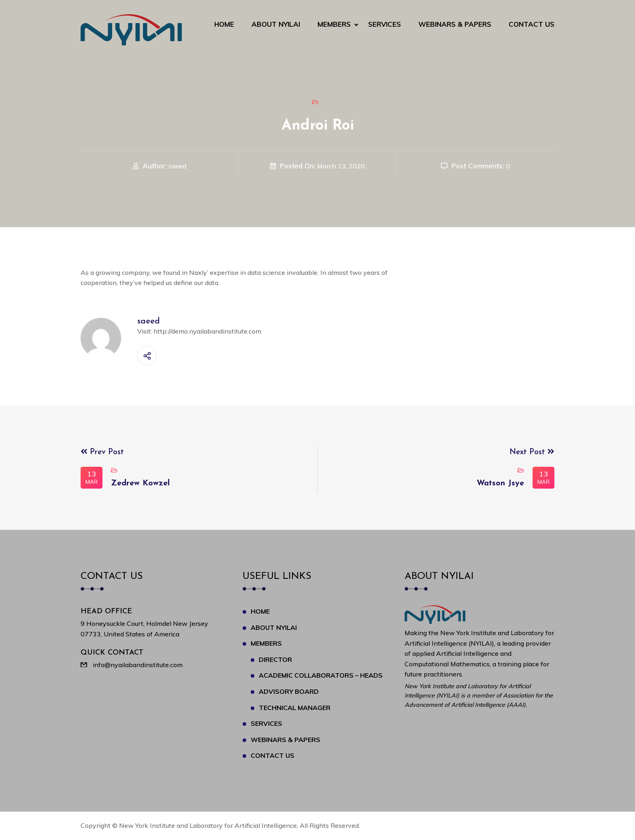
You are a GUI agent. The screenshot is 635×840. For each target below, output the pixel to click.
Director (275, 659)
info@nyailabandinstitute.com (138, 665)
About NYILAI (276, 24)
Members (334, 24)
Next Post (532, 452)
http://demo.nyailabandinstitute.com (207, 331)
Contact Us (532, 24)
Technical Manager (295, 708)
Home (224, 24)
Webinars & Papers (455, 24)
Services (385, 24)
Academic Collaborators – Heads (321, 675)
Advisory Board (289, 691)
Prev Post (102, 452)
